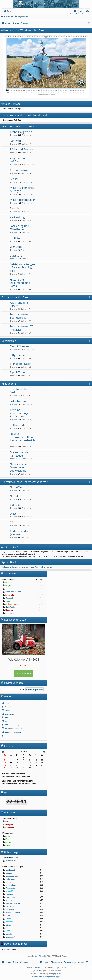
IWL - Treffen (18, 401)
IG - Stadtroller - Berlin (20, 391)
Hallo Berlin (10, 607)
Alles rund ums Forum (19, 304)
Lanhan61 (10, 906)
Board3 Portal (40, 956)
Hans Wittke (11, 897)
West (13, 514)
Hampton (9, 610)
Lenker (14, 179)
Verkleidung (17, 217)
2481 (41, 592)
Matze (9, 928)
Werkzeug (16, 247)
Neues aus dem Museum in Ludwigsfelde (20, 467)
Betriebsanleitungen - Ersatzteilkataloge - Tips (22, 268)
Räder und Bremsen (22, 149)
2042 (41, 598)
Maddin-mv (10, 613)
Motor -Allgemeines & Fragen (22, 189)
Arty (40, 971)
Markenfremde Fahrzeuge (19, 454)
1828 (41, 601)
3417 (41, 582)
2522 (41, 589)
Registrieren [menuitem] (88, 12)
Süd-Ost (15, 505)
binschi (9, 934)
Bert (7, 822)
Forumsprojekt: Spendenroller (19, 316)
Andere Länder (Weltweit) (19, 533)
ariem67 (9, 891)
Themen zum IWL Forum (16, 297)
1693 (41, 604)
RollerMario (11, 879)
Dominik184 (11, 937)
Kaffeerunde (18, 425)
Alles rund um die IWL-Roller (18, 126)
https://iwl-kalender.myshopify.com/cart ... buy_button (28, 567)
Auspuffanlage (19, 170)
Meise (8, 583)
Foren (10, 11)
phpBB (37, 968)
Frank (8, 916)
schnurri (10, 922)
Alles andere (9, 384)
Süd (12, 522)
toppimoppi (10, 900)
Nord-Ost (16, 496)
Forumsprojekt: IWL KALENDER (22, 328)
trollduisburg (11, 885)
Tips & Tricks (18, 372)
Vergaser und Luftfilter (18, 160)
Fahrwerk (16, 141)
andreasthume (12, 604)
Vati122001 (11, 870)
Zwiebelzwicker (12, 876)
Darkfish (9, 894)
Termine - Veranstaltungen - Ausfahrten (21, 413)
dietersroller (11, 861)
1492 (41, 613)
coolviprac (10, 910)
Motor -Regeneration (23, 200)
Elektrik (15, 208)
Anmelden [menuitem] (82, 12)
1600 (41, 610)
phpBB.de (57, 974)
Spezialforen (9, 341)
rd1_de (8, 586)
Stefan (9, 925)
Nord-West (17, 487)
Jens (8, 589)
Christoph (9, 598)
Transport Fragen (21, 364)
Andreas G (10, 888)
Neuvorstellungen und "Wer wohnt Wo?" (25, 482)
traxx (8, 601)
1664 (41, 607)
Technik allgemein (21, 132)
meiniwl (9, 882)
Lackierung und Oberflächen (19, 228)
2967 (41, 585)
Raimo (9, 931)
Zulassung (16, 256)
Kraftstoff (16, 238)
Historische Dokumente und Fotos (20, 283)
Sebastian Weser (13, 913)
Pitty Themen (18, 355)
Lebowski (10, 595)
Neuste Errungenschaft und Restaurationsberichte (23, 439)
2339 (41, 595)
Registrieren (23, 16)
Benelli (9, 919)
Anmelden (8, 16)
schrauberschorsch (13, 592)
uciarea (9, 873)
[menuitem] (75, 11)
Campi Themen (19, 346)
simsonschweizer (13, 903)
